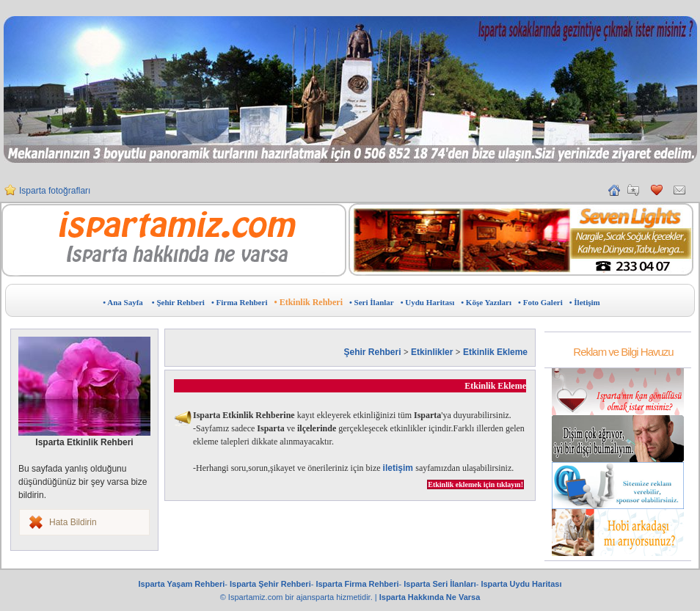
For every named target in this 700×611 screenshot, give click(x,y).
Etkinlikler (432, 352)
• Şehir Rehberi (178, 302)
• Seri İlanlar (372, 302)
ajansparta (316, 597)
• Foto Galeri (540, 302)
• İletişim (585, 302)
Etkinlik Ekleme (495, 352)
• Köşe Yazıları (486, 302)
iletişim (400, 468)
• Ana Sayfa (123, 302)
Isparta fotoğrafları (55, 191)
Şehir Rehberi (373, 352)
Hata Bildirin (73, 522)
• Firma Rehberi (240, 302)
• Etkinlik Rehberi (308, 302)
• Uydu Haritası (428, 302)
